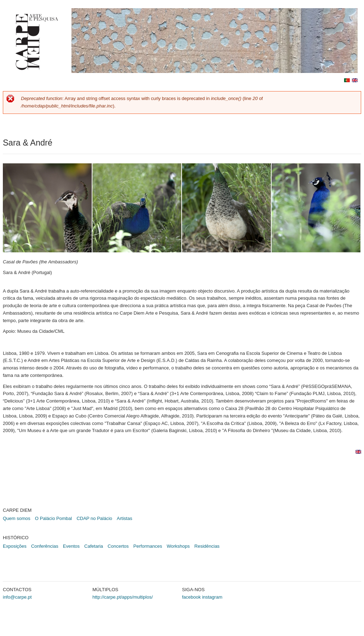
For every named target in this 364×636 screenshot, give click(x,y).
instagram (212, 597)
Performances (148, 546)
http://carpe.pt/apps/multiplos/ (123, 597)
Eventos (71, 546)
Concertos (118, 546)
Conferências (45, 546)
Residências (207, 546)
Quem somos (17, 518)
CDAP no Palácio (94, 518)
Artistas (125, 518)
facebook (191, 597)
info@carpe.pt (17, 597)
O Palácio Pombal (53, 518)
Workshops (178, 546)
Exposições (15, 546)
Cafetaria (94, 546)
